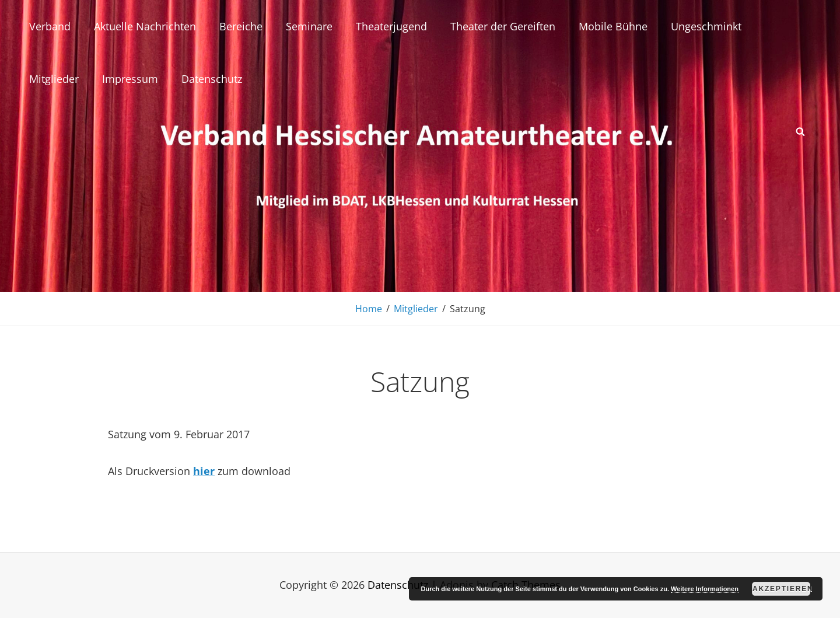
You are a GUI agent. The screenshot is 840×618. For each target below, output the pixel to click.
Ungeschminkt (706, 26)
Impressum (130, 79)
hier (204, 471)
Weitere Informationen (705, 589)
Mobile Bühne (613, 26)
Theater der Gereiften (503, 26)
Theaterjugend (391, 26)
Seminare (309, 26)
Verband (50, 26)
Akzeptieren (781, 589)
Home (369, 309)
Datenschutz (212, 79)
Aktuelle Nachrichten (145, 26)
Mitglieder (54, 79)
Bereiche (241, 26)
